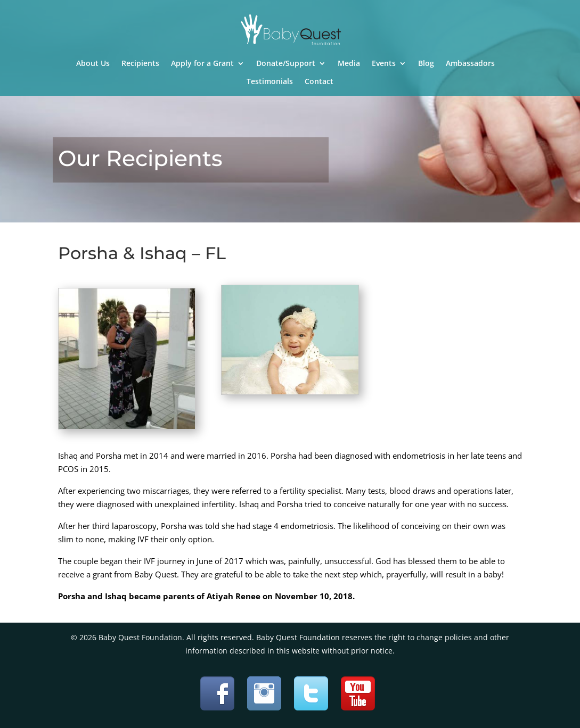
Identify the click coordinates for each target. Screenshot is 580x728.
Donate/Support (286, 64)
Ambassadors (470, 64)
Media (349, 64)
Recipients (140, 64)
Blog (426, 64)
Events (384, 64)
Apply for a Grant (202, 64)
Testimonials (270, 82)
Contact (319, 82)
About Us (93, 64)
